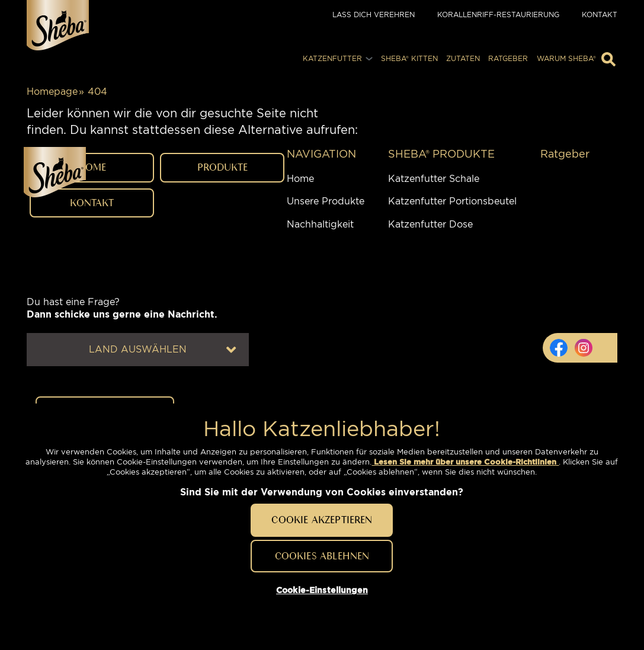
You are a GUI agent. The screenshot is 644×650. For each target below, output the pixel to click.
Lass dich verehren (374, 15)
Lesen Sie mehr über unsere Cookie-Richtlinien (465, 462)
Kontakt (600, 15)
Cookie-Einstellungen (111, 622)
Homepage (52, 92)
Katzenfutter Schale (434, 393)
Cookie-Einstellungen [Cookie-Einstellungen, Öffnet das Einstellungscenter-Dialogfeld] (322, 590)
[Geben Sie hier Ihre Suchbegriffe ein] (608, 59)
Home (300, 393)
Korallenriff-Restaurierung (498, 15)
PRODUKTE (222, 243)
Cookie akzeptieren (322, 520)
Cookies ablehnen (322, 556)
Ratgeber (565, 368)
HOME (92, 243)
